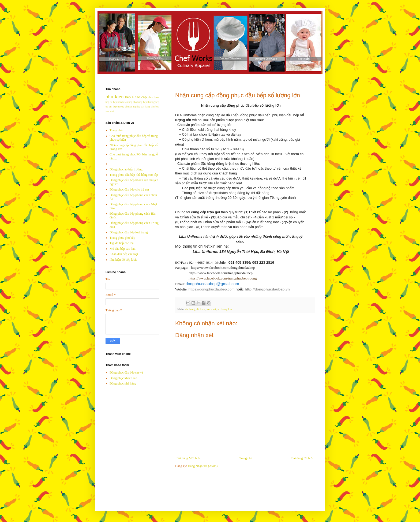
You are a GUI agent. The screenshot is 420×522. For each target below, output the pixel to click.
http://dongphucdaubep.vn (267, 289)
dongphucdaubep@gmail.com (212, 284)
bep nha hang (136, 102)
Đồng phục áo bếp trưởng (126, 169)
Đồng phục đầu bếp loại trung (129, 232)
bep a (129, 97)
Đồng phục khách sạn (123, 378)
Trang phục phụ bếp (122, 238)
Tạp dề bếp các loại (122, 243)
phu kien (115, 97)
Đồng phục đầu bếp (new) (126, 372)
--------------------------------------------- (134, 164)
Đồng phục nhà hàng (123, 383)
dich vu (201, 309)
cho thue (153, 97)
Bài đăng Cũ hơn (302, 458)
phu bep (155, 107)
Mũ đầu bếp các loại (123, 249)
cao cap (141, 97)
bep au (109, 102)
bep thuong (149, 102)
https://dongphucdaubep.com (212, 289)
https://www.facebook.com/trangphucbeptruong (223, 278)
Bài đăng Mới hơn (188, 458)
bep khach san (120, 102)
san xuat (211, 309)
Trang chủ (246, 458)
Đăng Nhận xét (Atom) (203, 466)
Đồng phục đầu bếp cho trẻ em (129, 189)
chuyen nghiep (133, 107)
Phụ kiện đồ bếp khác (123, 260)
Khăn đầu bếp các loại (124, 254)
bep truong (119, 107)
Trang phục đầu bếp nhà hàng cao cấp (134, 175)
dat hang (190, 309)
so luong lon (225, 309)
